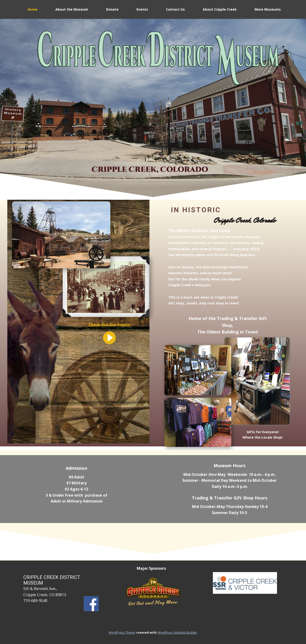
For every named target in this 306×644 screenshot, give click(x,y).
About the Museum (72, 9)
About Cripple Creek (220, 9)
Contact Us (175, 9)
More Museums (268, 9)
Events (142, 9)
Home (33, 9)
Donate (112, 9)
